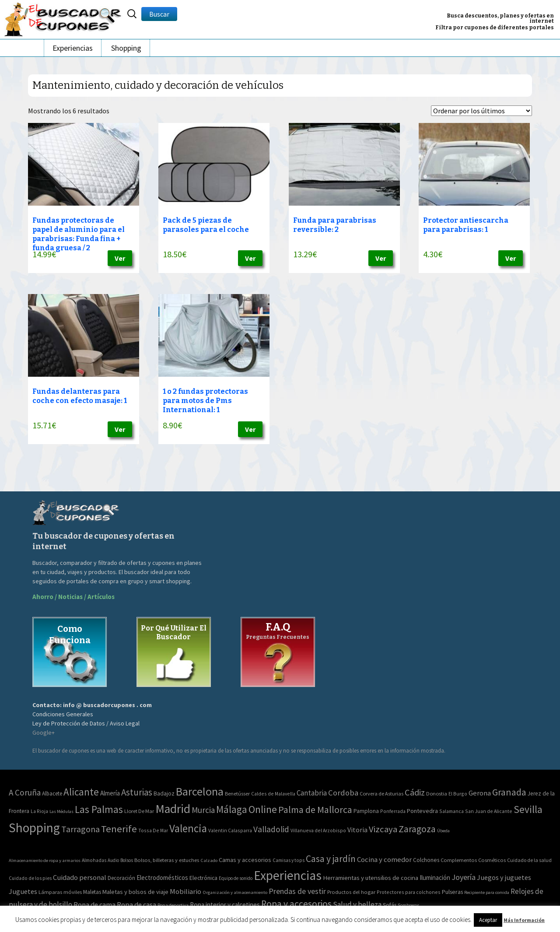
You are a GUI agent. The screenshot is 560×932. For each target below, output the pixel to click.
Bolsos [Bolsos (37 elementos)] (127, 860)
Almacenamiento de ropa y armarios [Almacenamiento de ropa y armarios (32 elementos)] (45, 860)
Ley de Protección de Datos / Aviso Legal (86, 723)
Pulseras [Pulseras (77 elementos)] (452, 892)
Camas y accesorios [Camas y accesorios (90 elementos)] (245, 860)
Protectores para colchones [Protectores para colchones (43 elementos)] (409, 892)
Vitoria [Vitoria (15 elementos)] (357, 830)
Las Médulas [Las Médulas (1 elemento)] (61, 811)
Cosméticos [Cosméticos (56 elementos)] (492, 860)
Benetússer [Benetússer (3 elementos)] (237, 794)
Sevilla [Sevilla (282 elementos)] (528, 809)
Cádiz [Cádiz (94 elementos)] (415, 792)
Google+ (44, 732)
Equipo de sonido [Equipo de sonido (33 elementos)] (236, 878)
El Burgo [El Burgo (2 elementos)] (458, 794)
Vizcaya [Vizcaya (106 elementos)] (383, 829)
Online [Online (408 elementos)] (263, 809)
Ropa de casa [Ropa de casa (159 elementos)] (136, 904)
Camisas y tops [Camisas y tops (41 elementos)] (289, 860)
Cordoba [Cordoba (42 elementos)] (343, 793)
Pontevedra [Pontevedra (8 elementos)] (422, 811)
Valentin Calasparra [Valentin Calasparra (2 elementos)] (230, 830)
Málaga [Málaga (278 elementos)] (232, 809)
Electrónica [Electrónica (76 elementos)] (203, 878)
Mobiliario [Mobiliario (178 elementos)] (185, 892)
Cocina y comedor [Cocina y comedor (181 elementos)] (384, 859)
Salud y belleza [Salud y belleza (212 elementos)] (357, 904)
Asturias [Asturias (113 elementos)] (137, 792)
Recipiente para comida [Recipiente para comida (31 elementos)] (487, 892)
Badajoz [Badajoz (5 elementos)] (164, 794)
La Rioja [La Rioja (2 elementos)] (39, 811)
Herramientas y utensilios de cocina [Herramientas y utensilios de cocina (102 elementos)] (371, 878)
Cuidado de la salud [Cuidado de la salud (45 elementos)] (529, 860)
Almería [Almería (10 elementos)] (110, 793)
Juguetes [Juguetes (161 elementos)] (23, 891)
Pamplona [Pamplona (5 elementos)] (366, 811)
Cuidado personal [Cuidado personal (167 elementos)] (80, 878)
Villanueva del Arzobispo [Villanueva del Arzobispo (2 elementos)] (318, 830)
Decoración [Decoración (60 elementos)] (121, 878)
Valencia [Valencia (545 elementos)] (188, 829)
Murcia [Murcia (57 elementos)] (203, 810)
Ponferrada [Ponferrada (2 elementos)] (393, 811)
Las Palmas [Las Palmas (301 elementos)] (99, 809)
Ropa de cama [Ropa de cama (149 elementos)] (94, 904)
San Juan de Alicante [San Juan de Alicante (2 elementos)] (489, 811)
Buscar (159, 14)
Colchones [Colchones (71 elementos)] (426, 860)
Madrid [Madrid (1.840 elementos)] (173, 809)
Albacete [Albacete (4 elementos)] (52, 794)
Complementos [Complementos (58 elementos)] (459, 860)
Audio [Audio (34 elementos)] (113, 860)
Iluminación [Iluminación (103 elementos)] (435, 878)
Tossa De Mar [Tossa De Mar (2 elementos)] (153, 830)
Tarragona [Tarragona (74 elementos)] (80, 829)
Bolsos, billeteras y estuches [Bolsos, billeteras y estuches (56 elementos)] (167, 860)
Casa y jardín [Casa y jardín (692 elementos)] (331, 859)
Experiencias (73, 48)
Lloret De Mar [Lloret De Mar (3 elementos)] (139, 811)
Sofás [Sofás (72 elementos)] (390, 905)
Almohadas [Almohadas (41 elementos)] (94, 860)
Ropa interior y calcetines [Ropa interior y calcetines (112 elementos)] (225, 905)
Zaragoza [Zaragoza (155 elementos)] (417, 829)
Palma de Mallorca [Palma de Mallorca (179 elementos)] (315, 809)
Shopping (126, 48)
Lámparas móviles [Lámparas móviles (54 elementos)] (60, 892)
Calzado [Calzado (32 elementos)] (209, 860)
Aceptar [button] (488, 920)
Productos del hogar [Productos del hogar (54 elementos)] (351, 892)
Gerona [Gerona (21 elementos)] (480, 793)
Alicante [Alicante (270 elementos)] (81, 792)
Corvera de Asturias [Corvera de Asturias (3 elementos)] (381, 794)
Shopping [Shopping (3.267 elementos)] (34, 828)
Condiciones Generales (63, 714)
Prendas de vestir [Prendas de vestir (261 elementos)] (297, 891)
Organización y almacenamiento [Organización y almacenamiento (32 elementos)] (235, 892)
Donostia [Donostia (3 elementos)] (437, 794)
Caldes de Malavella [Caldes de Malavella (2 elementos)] (273, 794)
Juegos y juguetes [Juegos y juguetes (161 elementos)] (504, 877)
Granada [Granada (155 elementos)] (509, 792)
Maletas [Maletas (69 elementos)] (92, 892)
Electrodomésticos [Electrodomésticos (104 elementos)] (162, 878)
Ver (120, 258)
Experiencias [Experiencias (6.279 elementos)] (288, 875)
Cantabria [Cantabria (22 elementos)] (312, 793)
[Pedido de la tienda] (481, 111)
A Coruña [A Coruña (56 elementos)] (25, 792)
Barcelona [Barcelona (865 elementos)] (200, 791)
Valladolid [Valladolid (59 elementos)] (271, 829)
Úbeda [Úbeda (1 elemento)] (443, 831)
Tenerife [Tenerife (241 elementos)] (119, 829)
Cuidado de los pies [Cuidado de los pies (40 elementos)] (30, 878)
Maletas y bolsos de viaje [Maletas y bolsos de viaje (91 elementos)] (135, 892)
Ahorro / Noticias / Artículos (73, 597)
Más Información (524, 920)
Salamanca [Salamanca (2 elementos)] (451, 811)
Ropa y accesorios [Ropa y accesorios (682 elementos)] (296, 904)
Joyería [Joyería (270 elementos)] (464, 877)
